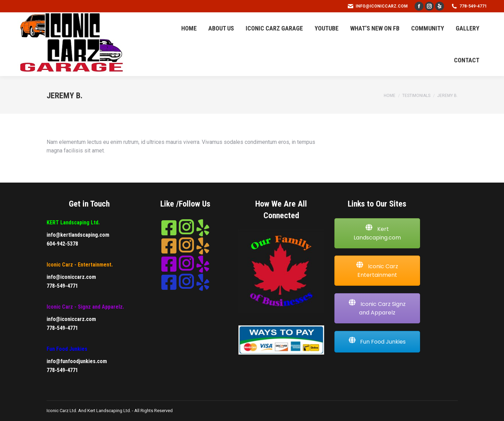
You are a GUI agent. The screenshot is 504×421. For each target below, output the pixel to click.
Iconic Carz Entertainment (377, 270)
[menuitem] (189, 28)
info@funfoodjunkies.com (77, 361)
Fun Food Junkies (377, 342)
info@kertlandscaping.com (78, 235)
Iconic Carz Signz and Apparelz (377, 308)
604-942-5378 (62, 244)
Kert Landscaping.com (377, 233)
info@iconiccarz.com (377, 6)
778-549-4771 (469, 6)
